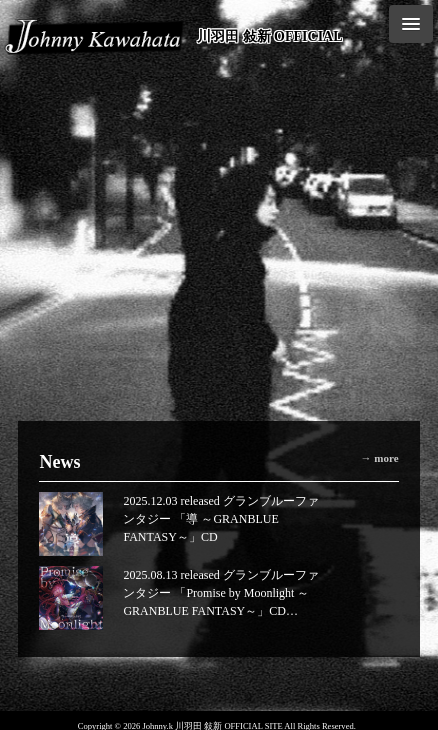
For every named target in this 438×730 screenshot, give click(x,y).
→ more (380, 458)
